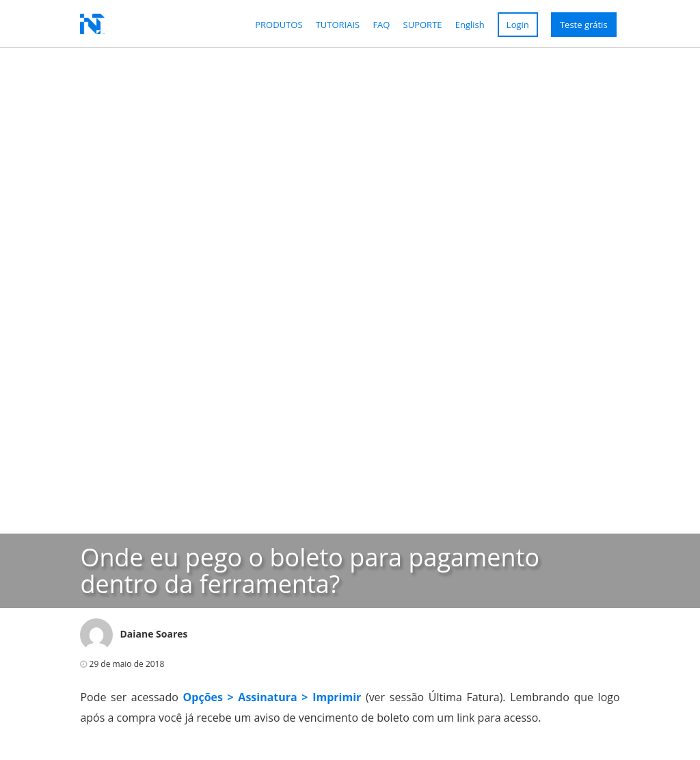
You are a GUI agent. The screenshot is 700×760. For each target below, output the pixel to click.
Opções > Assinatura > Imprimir (272, 697)
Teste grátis (584, 25)
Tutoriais (338, 25)
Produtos (279, 25)
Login (518, 25)
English (470, 25)
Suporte (423, 25)
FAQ (381, 25)
